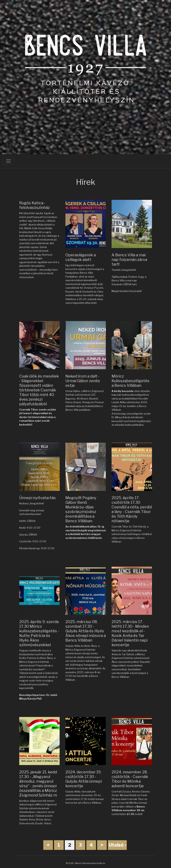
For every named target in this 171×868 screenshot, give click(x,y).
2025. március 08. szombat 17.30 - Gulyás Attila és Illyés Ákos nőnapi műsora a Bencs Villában (86, 631)
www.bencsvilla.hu (96, 863)
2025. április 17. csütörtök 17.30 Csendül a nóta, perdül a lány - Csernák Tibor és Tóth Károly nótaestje (132, 509)
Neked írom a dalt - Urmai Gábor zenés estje (83, 381)
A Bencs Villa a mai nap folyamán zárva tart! (129, 260)
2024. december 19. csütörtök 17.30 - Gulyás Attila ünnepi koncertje (84, 779)
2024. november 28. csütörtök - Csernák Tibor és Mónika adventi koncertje (130, 779)
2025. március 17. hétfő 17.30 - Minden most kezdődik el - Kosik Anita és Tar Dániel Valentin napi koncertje (130, 633)
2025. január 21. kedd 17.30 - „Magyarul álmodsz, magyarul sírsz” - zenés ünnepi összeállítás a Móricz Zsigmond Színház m (38, 784)
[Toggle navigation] (8, 161)
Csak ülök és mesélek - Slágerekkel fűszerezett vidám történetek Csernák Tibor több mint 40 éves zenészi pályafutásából (39, 390)
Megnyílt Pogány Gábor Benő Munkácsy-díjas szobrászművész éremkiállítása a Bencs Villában (81, 509)
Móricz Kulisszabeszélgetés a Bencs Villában (131, 381)
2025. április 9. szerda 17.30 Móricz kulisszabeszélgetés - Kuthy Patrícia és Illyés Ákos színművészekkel (39, 633)
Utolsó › (117, 845)
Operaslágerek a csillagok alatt (81, 257)
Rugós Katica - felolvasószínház (35, 205)
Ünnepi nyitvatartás (38, 498)
